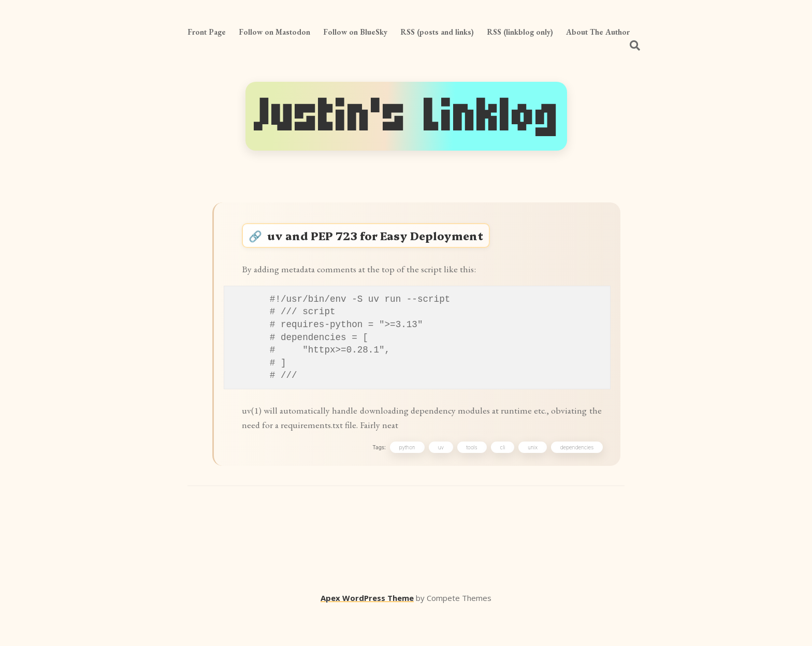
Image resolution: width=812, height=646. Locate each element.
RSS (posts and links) (437, 32)
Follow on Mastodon (274, 32)
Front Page (207, 32)
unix (530, 477)
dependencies (574, 477)
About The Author (598, 32)
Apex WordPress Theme (367, 631)
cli (500, 477)
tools (469, 477)
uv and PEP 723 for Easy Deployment (392, 241)
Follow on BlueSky (355, 32)
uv (438, 477)
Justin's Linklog (406, 116)
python (405, 477)
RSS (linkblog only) (520, 32)
